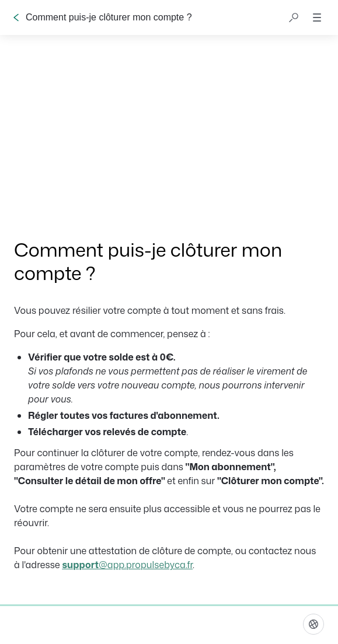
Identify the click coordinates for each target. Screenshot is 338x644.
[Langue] (313, 624)
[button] (294, 17)
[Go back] (16, 17)
